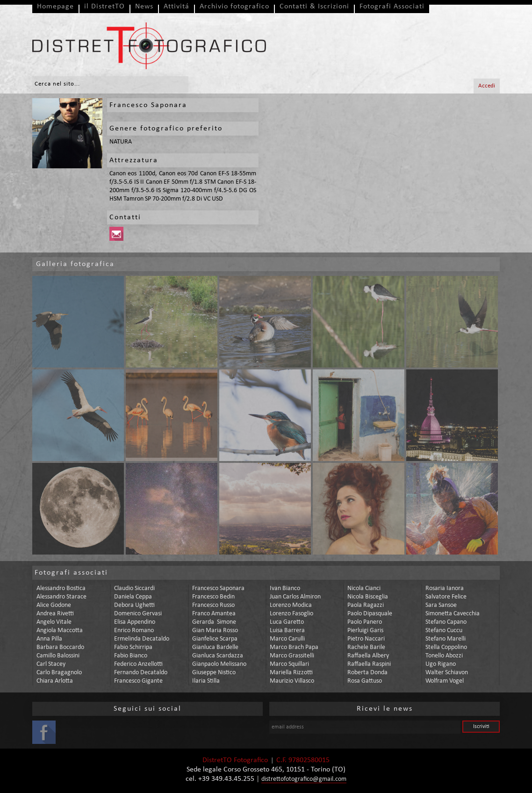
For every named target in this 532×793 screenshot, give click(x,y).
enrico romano (134, 631)
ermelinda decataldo (142, 639)
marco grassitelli (292, 656)
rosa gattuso (365, 681)
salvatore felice (446, 597)
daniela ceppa (133, 597)
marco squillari (289, 664)
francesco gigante (138, 681)
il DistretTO (104, 7)
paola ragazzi (366, 605)
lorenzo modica (291, 605)
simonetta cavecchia (453, 614)
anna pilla (49, 639)
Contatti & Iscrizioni (314, 7)
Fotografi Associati (392, 7)
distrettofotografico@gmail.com (304, 779)
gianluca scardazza (218, 656)
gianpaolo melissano (219, 664)
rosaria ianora (445, 588)
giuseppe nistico (214, 673)
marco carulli (287, 639)
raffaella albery (368, 656)
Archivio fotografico (234, 7)
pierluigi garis (365, 631)
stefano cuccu (444, 631)
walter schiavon (447, 673)
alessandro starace (61, 597)
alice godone (54, 605)
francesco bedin (213, 597)
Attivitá (176, 7)
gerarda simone (214, 622)
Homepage (55, 7)
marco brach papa (294, 647)
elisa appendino (135, 622)
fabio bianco (131, 656)
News (144, 7)
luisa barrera (287, 631)
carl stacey (51, 664)
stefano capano (446, 622)
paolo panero (365, 622)
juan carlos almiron (295, 597)
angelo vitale (54, 622)
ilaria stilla (206, 681)
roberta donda (367, 673)
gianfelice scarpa (215, 639)
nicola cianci (364, 588)
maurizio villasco (292, 681)
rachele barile (366, 647)
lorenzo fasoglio (291, 614)
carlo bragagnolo (59, 673)
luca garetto (287, 622)
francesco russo (213, 605)
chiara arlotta (55, 681)
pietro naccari (366, 639)
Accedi (487, 86)
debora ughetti (134, 605)
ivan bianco (285, 588)
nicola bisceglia (368, 597)
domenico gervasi (138, 614)
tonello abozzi (444, 656)
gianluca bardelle (215, 647)
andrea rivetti (55, 614)
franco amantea (214, 614)
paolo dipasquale (370, 614)
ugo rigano (441, 664)
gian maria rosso (215, 631)
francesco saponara (218, 588)
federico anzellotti (138, 664)
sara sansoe (441, 605)
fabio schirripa (133, 647)
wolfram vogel (445, 681)
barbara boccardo (60, 647)
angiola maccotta (60, 631)
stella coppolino (446, 647)
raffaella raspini (369, 664)
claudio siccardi (134, 588)
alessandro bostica (61, 588)
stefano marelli (446, 639)
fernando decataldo (141, 673)
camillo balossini (58, 656)
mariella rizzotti (291, 673)
